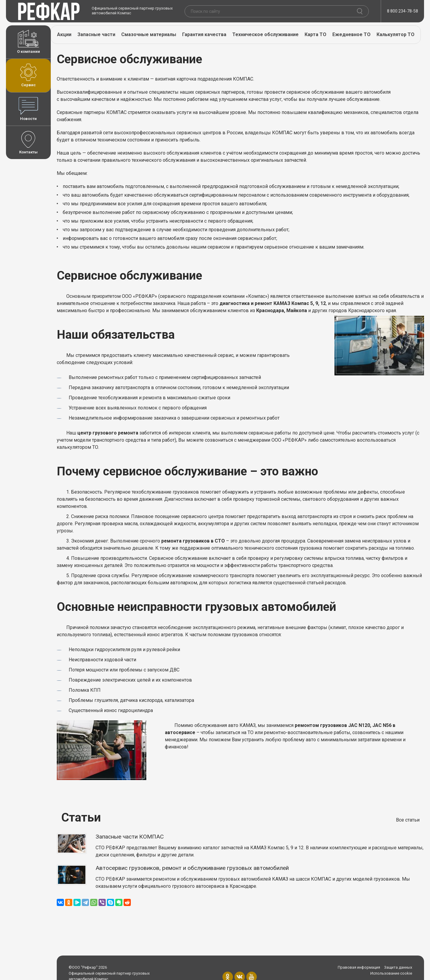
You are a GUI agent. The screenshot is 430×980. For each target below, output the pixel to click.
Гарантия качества (204, 34)
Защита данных (398, 967)
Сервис (28, 75)
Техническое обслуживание (265, 34)
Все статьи (408, 820)
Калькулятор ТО (396, 34)
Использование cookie (391, 973)
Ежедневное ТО (351, 34)
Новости (28, 109)
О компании (28, 42)
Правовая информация (359, 967)
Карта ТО (315, 34)
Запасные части (96, 34)
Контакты (28, 142)
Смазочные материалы (149, 34)
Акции (64, 34)
